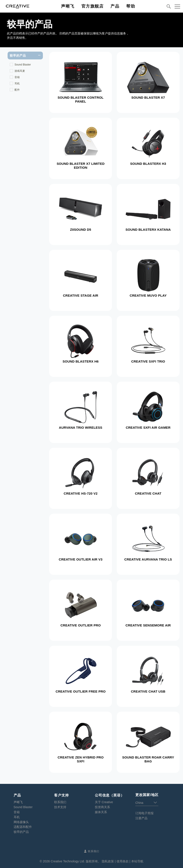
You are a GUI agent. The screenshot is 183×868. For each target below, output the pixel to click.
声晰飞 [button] (68, 6)
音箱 (17, 77)
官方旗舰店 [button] (93, 6)
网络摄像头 (21, 822)
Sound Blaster (23, 65)
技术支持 (60, 807)
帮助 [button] (131, 6)
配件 (17, 90)
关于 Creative (104, 802)
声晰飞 (18, 802)
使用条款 (123, 861)
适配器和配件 (23, 827)
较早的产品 (21, 832)
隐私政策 (108, 861)
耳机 (17, 83)
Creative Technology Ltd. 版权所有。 (76, 861)
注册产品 (141, 818)
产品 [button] (115, 6)
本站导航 (137, 861)
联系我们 (60, 802)
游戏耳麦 (20, 71)
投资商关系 (102, 807)
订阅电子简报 (144, 813)
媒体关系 (101, 812)
